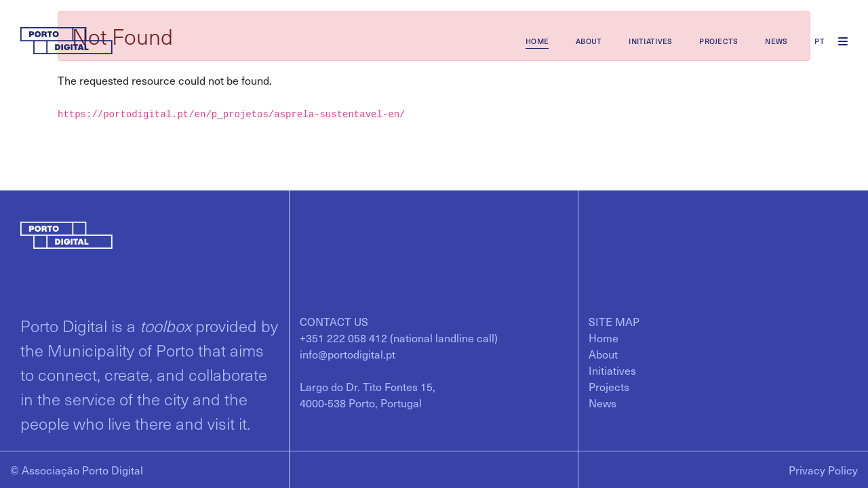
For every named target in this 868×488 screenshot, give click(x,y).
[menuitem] (537, 41)
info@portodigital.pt (348, 354)
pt (820, 40)
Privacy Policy (823, 470)
